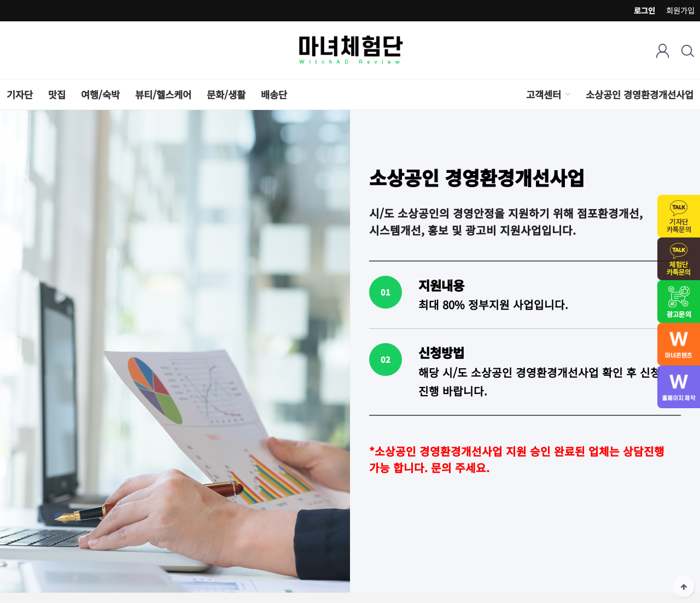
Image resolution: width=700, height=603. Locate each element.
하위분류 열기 (567, 94)
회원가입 (680, 10)
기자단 (20, 94)
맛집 (57, 94)
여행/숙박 (100, 94)
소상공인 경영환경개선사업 (640, 94)
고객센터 (544, 94)
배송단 (274, 94)
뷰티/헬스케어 (163, 94)
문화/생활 (226, 94)
